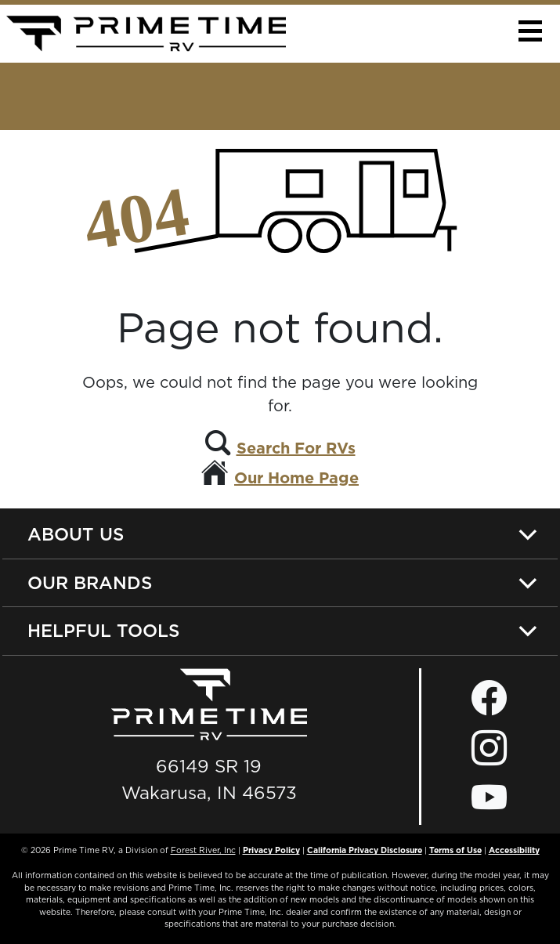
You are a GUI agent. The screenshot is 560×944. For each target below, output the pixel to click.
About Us (76, 534)
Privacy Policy (271, 850)
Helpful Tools (103, 630)
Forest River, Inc (203, 850)
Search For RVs (296, 448)
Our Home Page (296, 478)
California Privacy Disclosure (365, 850)
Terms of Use (455, 850)
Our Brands (90, 582)
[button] (530, 31)
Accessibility (514, 850)
